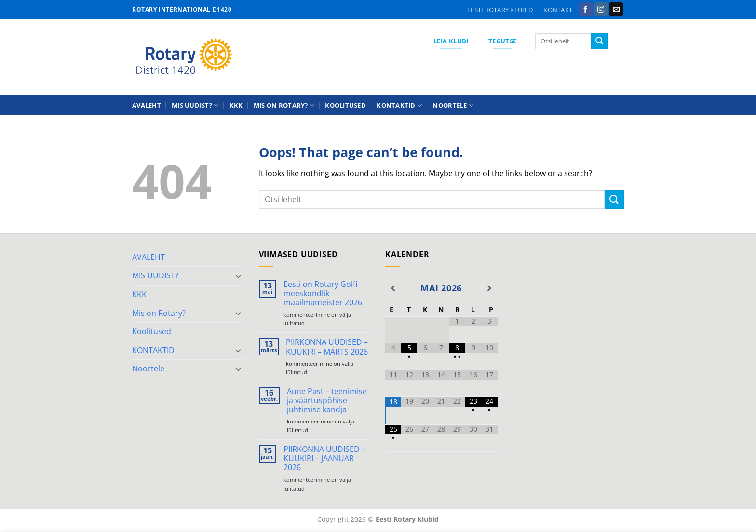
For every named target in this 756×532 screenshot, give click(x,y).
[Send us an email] (616, 10)
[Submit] (599, 41)
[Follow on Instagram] (601, 10)
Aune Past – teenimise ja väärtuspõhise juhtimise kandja (327, 401)
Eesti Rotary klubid (500, 10)
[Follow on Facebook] (586, 10)
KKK (236, 105)
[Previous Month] (393, 288)
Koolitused (345, 105)
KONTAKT (558, 10)
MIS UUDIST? (195, 105)
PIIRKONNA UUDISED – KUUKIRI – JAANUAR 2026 (324, 459)
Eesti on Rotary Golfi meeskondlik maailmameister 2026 (323, 294)
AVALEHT (147, 105)
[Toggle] (239, 276)
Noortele (453, 105)
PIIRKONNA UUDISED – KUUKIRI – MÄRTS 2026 (327, 347)
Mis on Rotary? (284, 105)
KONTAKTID (399, 105)
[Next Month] (489, 288)
